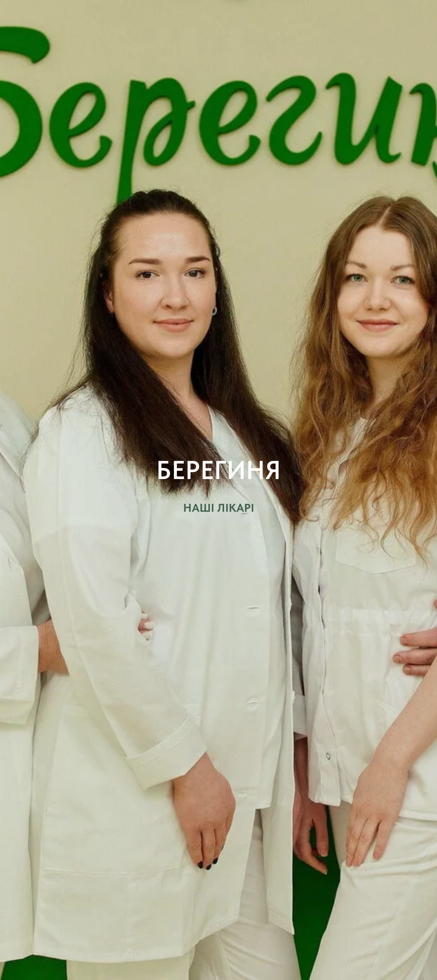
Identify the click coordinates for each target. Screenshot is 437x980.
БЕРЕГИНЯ (218, 470)
